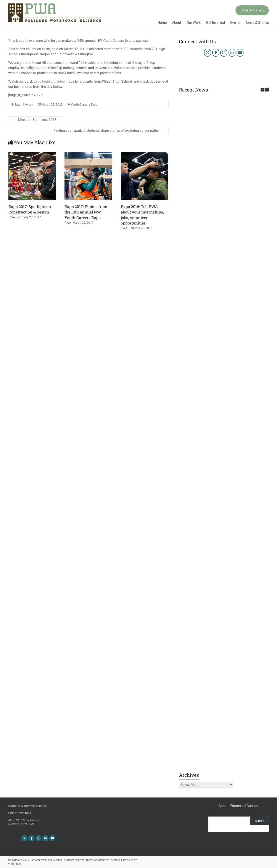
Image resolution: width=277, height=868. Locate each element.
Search (260, 821)
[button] (267, 90)
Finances (237, 806)
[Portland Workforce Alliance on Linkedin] (232, 53)
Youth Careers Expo (84, 104)
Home (162, 23)
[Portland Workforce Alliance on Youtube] (240, 53)
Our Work (194, 23)
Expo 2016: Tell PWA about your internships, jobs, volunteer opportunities (142, 215)
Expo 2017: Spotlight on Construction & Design (30, 209)
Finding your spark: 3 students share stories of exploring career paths (108, 131)
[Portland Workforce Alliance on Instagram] (224, 53)
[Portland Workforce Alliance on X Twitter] (208, 53)
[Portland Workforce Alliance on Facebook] (216, 53)
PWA (12, 217)
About (177, 23)
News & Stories (257, 23)
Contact (253, 806)
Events (235, 23)
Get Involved (215, 23)
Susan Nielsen (24, 104)
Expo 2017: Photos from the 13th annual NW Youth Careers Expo (86, 212)
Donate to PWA (252, 10)
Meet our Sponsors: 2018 (35, 120)
